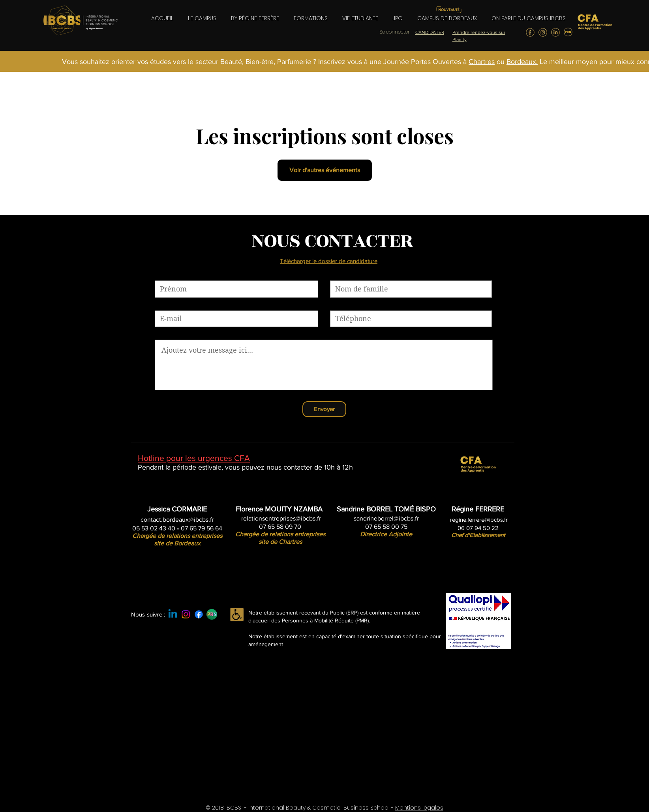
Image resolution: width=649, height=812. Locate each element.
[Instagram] (186, 614)
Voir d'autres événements (325, 170)
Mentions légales (419, 808)
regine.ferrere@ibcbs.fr (479, 520)
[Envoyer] (324, 409)
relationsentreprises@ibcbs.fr (281, 518)
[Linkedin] (173, 614)
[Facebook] (199, 614)
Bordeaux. (522, 62)
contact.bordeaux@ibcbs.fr (177, 520)
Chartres (482, 62)
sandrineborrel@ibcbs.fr (386, 518)
